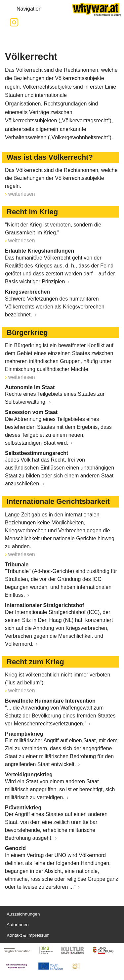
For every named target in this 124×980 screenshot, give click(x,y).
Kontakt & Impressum (28, 935)
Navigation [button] (24, 9)
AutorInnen (18, 925)
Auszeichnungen (23, 914)
